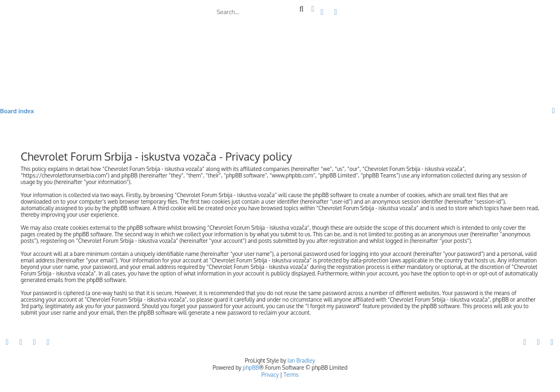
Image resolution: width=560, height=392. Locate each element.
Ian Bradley (301, 360)
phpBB (251, 367)
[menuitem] (323, 13)
